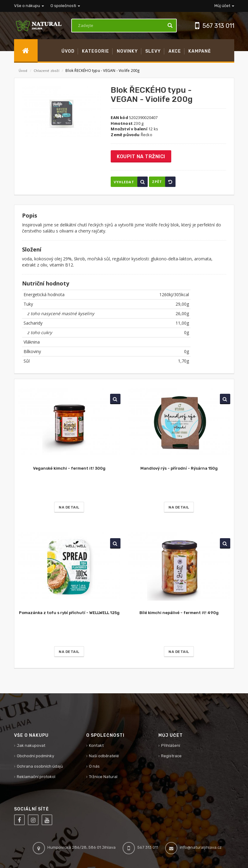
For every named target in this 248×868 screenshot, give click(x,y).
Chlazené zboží (47, 71)
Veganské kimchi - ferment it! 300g (69, 468)
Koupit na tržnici (141, 156)
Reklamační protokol (36, 777)
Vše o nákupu (29, 6)
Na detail (69, 507)
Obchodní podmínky (35, 756)
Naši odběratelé (104, 756)
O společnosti (65, 6)
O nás (94, 766)
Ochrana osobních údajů (40, 766)
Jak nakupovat (31, 745)
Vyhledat (131, 182)
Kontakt (96, 745)
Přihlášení (171, 745)
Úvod (23, 71)
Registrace (171, 756)
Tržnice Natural (103, 777)
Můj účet (224, 6)
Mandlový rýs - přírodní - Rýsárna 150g (179, 468)
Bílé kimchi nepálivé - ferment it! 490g (179, 613)
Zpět (164, 182)
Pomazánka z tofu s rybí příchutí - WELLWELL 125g (69, 613)
